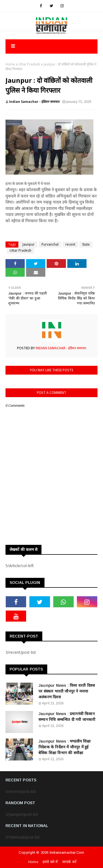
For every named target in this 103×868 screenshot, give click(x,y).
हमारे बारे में (50, 862)
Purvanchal (50, 244)
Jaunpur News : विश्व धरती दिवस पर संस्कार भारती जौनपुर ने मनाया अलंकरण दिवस (67, 691)
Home (10, 64)
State (86, 244)
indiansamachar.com (67, 852)
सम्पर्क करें (69, 862)
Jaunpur (29, 244)
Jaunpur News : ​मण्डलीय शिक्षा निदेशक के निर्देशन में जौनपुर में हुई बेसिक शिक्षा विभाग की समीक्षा (65, 747)
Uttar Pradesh (29, 64)
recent (70, 244)
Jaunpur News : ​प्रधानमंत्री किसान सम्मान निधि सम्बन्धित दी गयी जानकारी (67, 717)
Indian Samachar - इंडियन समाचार (34, 102)
